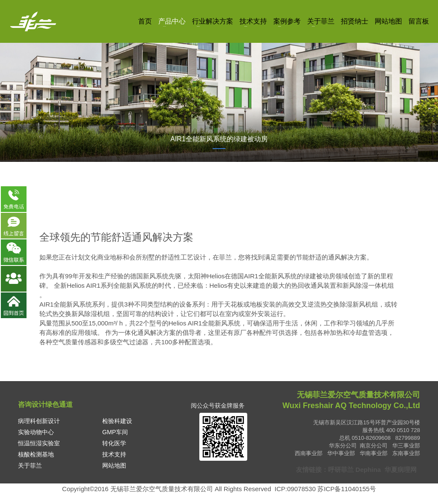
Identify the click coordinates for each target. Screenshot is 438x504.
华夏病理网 (401, 470)
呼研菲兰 (341, 470)
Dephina (368, 470)
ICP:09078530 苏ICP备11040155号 (325, 489)
